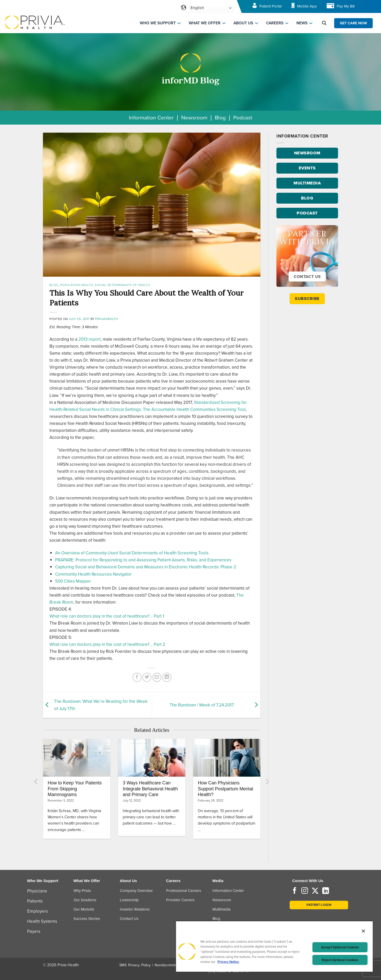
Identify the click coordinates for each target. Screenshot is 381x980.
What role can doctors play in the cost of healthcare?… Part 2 (107, 644)
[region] (274, 946)
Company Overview (136, 891)
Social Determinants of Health (122, 285)
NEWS (302, 23)
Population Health (76, 285)
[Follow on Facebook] (295, 891)
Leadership (129, 900)
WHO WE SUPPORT (158, 23)
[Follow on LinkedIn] (326, 891)
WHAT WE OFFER (205, 23)
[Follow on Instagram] (305, 891)
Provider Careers (180, 900)
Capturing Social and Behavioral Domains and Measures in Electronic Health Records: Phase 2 (146, 567)
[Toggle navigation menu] (370, 8)
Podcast (243, 117)
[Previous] (36, 782)
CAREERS (275, 23)
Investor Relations (135, 909)
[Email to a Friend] (157, 677)
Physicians (37, 891)
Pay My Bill (346, 6)
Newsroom (194, 117)
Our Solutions (85, 900)
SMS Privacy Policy (135, 965)
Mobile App (307, 6)
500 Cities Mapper (73, 581)
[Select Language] (211, 8)
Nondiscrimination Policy (175, 965)
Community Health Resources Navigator (93, 574)
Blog (220, 117)
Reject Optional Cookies (340, 960)
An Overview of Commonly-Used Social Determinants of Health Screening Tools (132, 553)
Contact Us (129, 919)
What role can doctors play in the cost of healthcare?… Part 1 (107, 616)
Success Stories (87, 919)
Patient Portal (270, 6)
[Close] (363, 931)
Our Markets (84, 909)
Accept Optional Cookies (340, 947)
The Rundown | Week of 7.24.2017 (202, 705)
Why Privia (82, 891)
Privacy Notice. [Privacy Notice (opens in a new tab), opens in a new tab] (228, 962)
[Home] (35, 22)
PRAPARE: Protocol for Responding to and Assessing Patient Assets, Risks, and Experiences (143, 560)
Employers (38, 911)
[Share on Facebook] (137, 677)
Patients (35, 901)
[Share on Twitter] (147, 677)
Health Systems (42, 921)
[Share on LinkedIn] (167, 677)
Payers (34, 931)
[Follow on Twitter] (315, 891)
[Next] (267, 782)
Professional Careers (184, 891)
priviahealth (106, 319)
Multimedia (222, 909)
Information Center (151, 117)
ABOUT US (243, 23)
